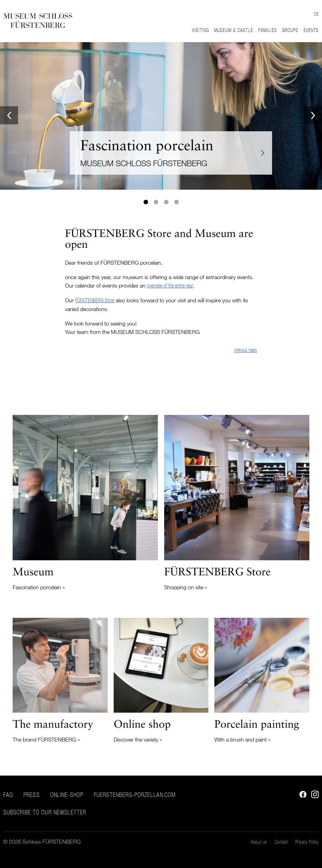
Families (268, 30)
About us (259, 842)
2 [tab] (156, 202)
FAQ (8, 795)
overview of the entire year (170, 286)
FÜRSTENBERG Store (95, 300)
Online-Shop (67, 795)
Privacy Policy (307, 842)
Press (32, 795)
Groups (290, 30)
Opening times (246, 350)
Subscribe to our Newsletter (45, 812)
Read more (85, 503)
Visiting (201, 30)
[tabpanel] (161, 116)
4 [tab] (176, 202)
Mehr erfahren (161, 116)
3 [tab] (166, 202)
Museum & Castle (234, 30)
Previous (9, 115)
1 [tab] (146, 202)
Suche (299, 13)
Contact (281, 842)
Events (311, 30)
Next (313, 115)
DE (316, 14)
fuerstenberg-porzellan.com (135, 795)
